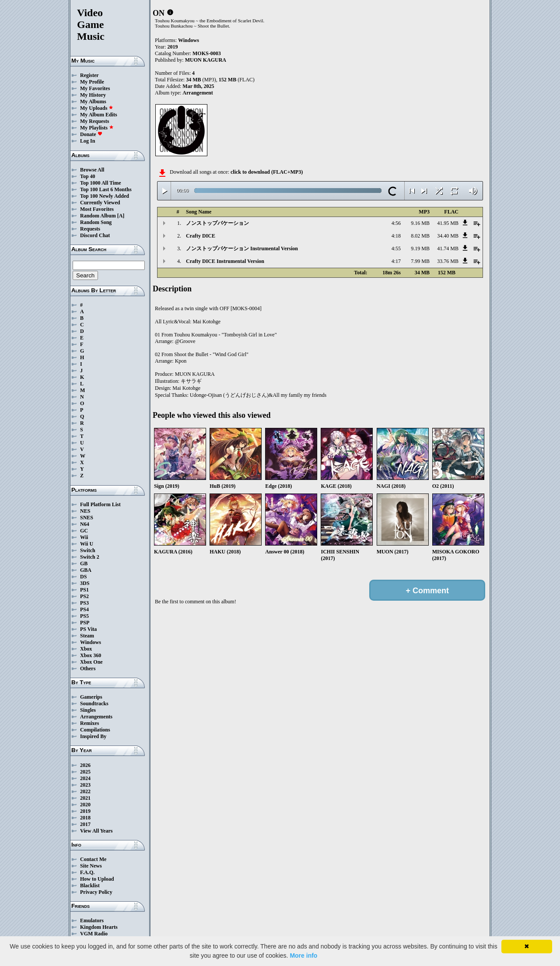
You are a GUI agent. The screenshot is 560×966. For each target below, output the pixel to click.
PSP (85, 623)
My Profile (92, 82)
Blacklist (90, 885)
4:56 (396, 223)
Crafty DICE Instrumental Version (225, 261)
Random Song (96, 222)
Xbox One (91, 662)
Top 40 (88, 176)
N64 (85, 524)
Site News (91, 866)
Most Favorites (97, 209)
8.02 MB (420, 236)
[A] (121, 216)
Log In (87, 141)
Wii (84, 537)
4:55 (396, 248)
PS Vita (88, 629)
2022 (85, 791)
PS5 (84, 616)
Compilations (95, 730)
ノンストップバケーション (217, 223)
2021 (85, 798)
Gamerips (91, 697)
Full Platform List (100, 504)
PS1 (84, 590)
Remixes (89, 723)
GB (84, 563)
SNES (87, 518)
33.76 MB (448, 261)
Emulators (92, 920)
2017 (85, 824)
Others (88, 668)
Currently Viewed (100, 203)
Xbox (86, 649)
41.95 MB (448, 223)
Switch (88, 550)
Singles (88, 710)
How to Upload (97, 879)
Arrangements (96, 717)
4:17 (396, 261)
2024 (85, 778)
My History (93, 95)
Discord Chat (95, 235)
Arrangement (198, 93)
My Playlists (97, 128)
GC (84, 531)
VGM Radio (94, 934)
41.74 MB (448, 248)
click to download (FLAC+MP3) (267, 172)
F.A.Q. (87, 872)
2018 (85, 818)
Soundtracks (94, 703)
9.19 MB (420, 248)
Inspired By (93, 736)
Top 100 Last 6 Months (106, 189)
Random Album (98, 216)
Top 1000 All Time (100, 183)
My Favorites (95, 88)
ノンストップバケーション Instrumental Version (242, 248)
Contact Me (93, 859)
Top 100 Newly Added (105, 196)
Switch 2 (90, 557)
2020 (85, 805)
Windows (91, 642)
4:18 (396, 236)
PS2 (84, 596)
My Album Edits (99, 115)
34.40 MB (448, 236)
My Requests (94, 121)
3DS (85, 583)
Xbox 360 (91, 655)
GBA (86, 570)
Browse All (92, 170)
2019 (85, 811)
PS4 (84, 609)
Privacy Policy (96, 892)
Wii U (87, 544)
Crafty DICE (201, 236)
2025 (85, 772)
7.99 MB (420, 261)
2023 (85, 785)
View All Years (96, 831)
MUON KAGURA (206, 60)
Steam (87, 636)
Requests (90, 229)
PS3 (84, 603)
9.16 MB (420, 223)
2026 (85, 765)
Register (89, 75)
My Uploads (97, 108)
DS (83, 577)
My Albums (93, 101)
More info (303, 955)
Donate (91, 134)
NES (85, 511)
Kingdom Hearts (99, 927)
